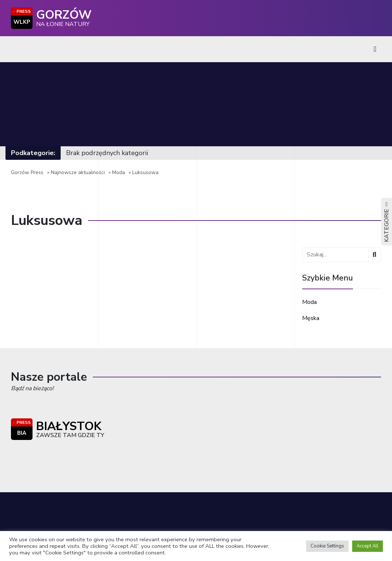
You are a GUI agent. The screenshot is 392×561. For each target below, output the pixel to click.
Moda (119, 172)
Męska (311, 318)
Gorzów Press (27, 172)
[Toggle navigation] (375, 49)
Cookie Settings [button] (327, 546)
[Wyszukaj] (375, 255)
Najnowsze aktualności (78, 172)
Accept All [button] (368, 546)
